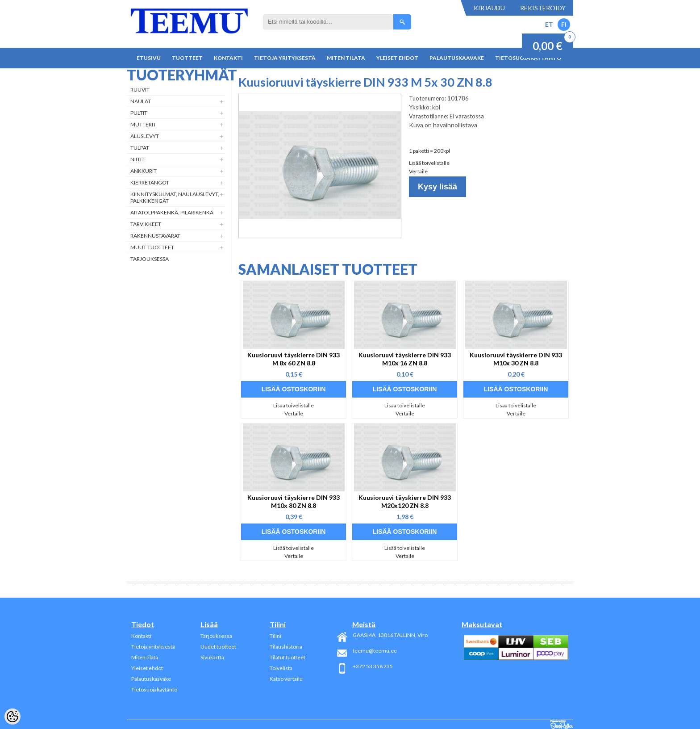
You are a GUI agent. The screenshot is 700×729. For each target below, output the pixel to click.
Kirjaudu (489, 8)
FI (564, 24)
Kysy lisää (437, 187)
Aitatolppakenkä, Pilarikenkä (172, 212)
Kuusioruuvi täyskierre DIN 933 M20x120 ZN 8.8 (405, 501)
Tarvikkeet (146, 224)
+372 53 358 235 (373, 666)
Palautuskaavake (457, 58)
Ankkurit (144, 171)
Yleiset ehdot (397, 58)
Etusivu (149, 58)
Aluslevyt (145, 136)
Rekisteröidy (543, 8)
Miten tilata (346, 58)
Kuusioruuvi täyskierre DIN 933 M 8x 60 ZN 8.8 (294, 359)
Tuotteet (187, 58)
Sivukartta (212, 657)
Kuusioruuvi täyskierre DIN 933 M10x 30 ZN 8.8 (516, 359)
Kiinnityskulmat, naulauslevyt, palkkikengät (175, 197)
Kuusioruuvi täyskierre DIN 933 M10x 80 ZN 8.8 (294, 501)
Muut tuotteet (152, 247)
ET (549, 24)
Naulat (141, 101)
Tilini (275, 636)
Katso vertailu (286, 679)
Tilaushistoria (286, 647)
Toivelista (281, 668)
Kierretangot (150, 182)
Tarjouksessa (150, 259)
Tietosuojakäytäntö (154, 689)
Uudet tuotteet (218, 647)
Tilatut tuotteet (287, 657)
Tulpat (140, 148)
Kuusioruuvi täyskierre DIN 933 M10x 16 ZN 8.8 (405, 359)
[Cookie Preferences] (12, 716)
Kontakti (228, 58)
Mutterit (143, 124)
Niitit (137, 159)
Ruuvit (140, 90)
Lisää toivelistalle (429, 163)
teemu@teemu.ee (375, 651)
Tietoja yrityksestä (285, 58)
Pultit (139, 113)
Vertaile (418, 171)
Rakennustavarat (155, 236)
